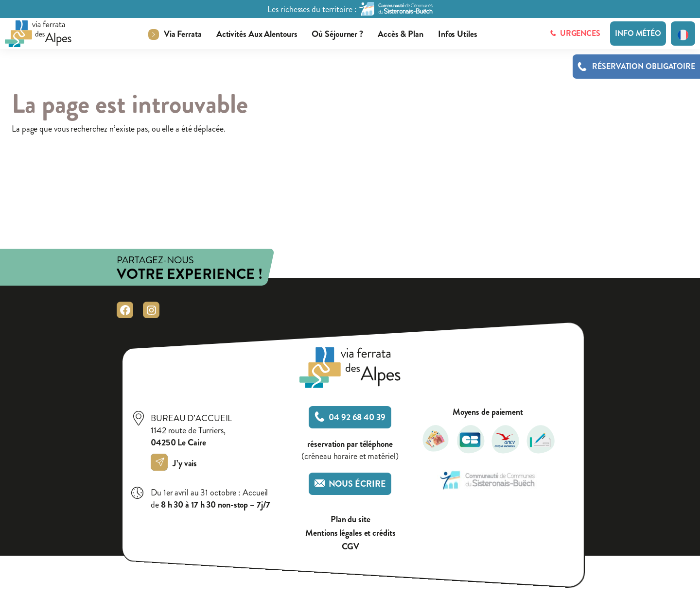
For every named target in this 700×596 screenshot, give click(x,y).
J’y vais (176, 463)
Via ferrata (183, 34)
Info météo (638, 33)
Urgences (575, 33)
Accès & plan (401, 34)
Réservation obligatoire (644, 67)
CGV (351, 547)
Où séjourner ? (337, 34)
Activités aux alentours (257, 34)
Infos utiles (458, 34)
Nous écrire (350, 484)
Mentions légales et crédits (350, 533)
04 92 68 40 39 (350, 417)
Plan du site (350, 519)
